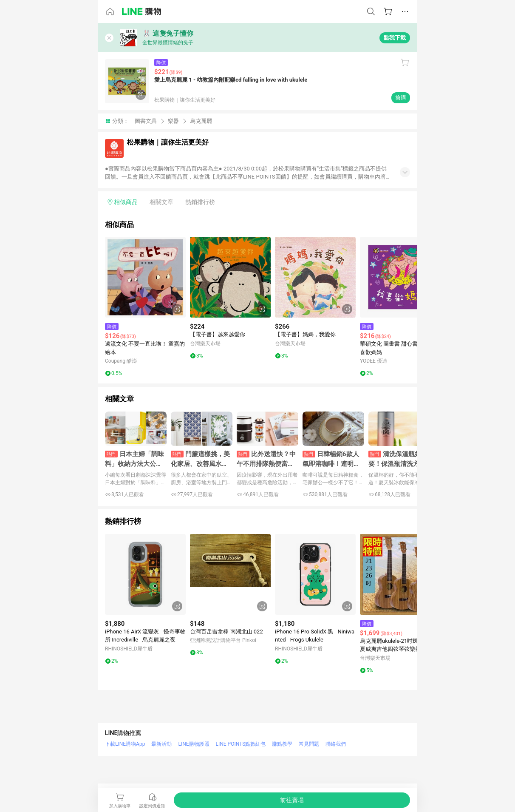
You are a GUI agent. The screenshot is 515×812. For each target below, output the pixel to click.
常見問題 (309, 744)
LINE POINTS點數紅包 (241, 744)
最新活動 (161, 744)
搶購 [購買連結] (401, 98)
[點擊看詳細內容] (145, 277)
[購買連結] (292, 800)
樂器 (173, 121)
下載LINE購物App (125, 744)
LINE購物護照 (194, 744)
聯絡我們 (336, 744)
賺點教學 (282, 744)
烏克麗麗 (201, 121)
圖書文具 (146, 121)
